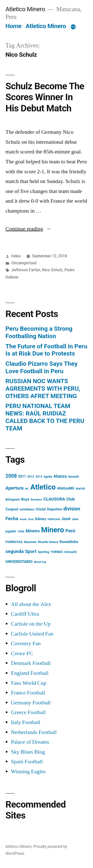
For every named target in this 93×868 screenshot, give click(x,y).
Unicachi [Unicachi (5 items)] (70, 552)
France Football (28, 693)
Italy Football (26, 722)
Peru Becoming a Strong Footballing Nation (39, 332)
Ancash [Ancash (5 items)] (74, 477)
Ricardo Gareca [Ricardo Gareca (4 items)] (48, 542)
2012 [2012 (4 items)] (31, 477)
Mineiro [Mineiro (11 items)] (33, 531)
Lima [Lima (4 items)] (21, 531)
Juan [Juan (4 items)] (75, 519)
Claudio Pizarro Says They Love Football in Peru (42, 367)
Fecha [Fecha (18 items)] (12, 519)
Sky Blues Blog (28, 752)
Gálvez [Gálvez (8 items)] (40, 519)
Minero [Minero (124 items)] (53, 530)
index (16, 256)
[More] (73, 27)
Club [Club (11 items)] (71, 499)
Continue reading (28, 229)
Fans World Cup (29, 683)
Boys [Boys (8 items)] (25, 499)
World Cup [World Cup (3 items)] (40, 562)
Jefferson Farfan (26, 270)
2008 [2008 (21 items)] (11, 476)
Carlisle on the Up (31, 624)
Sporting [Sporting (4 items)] (43, 552)
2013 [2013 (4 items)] (39, 477)
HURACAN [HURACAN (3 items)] (54, 519)
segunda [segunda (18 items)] (15, 551)
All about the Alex (31, 604)
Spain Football (27, 762)
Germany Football (31, 703)
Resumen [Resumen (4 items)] (30, 542)
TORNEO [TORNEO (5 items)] (57, 552)
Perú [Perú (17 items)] (70, 531)
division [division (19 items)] (72, 509)
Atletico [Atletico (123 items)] (43, 487)
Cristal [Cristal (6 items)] (41, 509)
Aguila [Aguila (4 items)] (48, 477)
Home (13, 26)
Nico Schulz (52, 270)
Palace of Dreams (30, 742)
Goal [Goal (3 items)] (31, 519)
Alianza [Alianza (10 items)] (60, 476)
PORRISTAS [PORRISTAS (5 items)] (14, 542)
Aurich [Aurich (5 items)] (80, 488)
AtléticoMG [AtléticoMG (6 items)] (66, 488)
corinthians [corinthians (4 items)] (27, 509)
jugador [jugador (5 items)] (11, 531)
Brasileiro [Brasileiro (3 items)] (36, 500)
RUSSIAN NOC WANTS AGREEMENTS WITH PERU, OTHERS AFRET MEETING (43, 388)
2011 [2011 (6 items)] (22, 476)
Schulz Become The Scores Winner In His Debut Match (45, 97)
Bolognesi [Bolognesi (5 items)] (13, 499)
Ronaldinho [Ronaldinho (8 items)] (69, 542)
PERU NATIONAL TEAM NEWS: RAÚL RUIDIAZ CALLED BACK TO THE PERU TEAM (45, 417)
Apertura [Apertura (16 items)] (15, 488)
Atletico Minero (25, 9)
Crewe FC (22, 653)
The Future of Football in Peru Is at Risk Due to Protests (46, 350)
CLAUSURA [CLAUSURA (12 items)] (54, 499)
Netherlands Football (34, 732)
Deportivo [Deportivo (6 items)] (55, 509)
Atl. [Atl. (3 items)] (27, 489)
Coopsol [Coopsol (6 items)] (12, 509)
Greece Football (28, 712)
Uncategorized (24, 263)
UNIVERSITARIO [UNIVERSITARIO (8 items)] (19, 562)
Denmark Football (31, 663)
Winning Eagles (28, 772)
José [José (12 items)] (66, 519)
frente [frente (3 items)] (23, 519)
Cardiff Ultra (25, 614)
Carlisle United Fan (32, 634)
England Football (30, 673)
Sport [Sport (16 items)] (31, 551)
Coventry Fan (26, 643)
